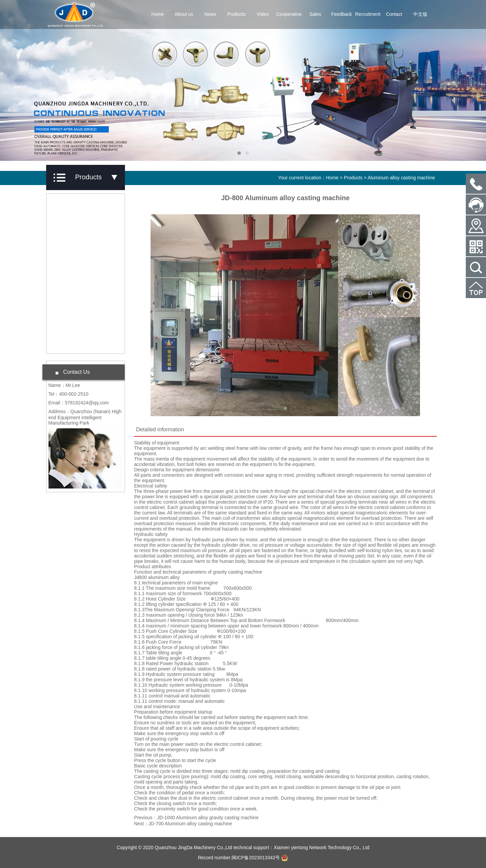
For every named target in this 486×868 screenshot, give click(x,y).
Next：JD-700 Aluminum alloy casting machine (183, 824)
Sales (315, 14)
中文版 (420, 14)
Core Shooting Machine (81, 252)
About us (184, 14)
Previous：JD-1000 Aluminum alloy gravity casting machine (196, 818)
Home (157, 14)
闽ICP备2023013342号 (256, 858)
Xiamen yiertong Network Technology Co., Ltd (322, 847)
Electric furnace (73, 290)
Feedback (341, 14)
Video (263, 14)
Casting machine (74, 271)
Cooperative (289, 14)
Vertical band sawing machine (78, 313)
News (210, 14)
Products (236, 14)
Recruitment (368, 14)
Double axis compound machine (81, 339)
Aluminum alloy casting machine (401, 178)
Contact (394, 14)
